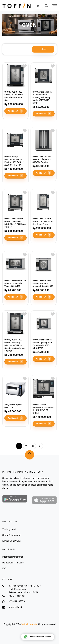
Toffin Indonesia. (29, 624)
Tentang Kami (9, 529)
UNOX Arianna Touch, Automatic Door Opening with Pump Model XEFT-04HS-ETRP (42, 97)
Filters (43, 49)
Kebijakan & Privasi (12, 541)
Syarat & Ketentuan (12, 535)
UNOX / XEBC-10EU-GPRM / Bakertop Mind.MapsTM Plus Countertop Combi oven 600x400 (15, 345)
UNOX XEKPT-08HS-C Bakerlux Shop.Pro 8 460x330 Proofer (42, 159)
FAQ (4, 569)
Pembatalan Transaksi (13, 563)
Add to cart (15, 111)
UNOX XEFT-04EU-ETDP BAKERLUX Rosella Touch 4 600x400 (15, 283)
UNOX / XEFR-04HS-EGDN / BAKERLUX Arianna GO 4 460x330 (43, 283)
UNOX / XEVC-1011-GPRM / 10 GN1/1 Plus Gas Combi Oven (43, 221)
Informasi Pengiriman (13, 557)
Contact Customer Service (38, 637)
